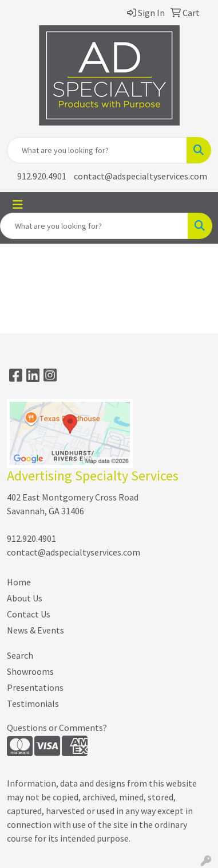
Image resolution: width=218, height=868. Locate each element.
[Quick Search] (97, 150)
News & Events (35, 630)
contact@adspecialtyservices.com (140, 176)
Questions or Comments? (57, 728)
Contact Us (29, 614)
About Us (25, 598)
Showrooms (30, 671)
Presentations (35, 687)
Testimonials (33, 703)
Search (20, 655)
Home (19, 582)
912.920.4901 (42, 176)
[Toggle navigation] (18, 205)
